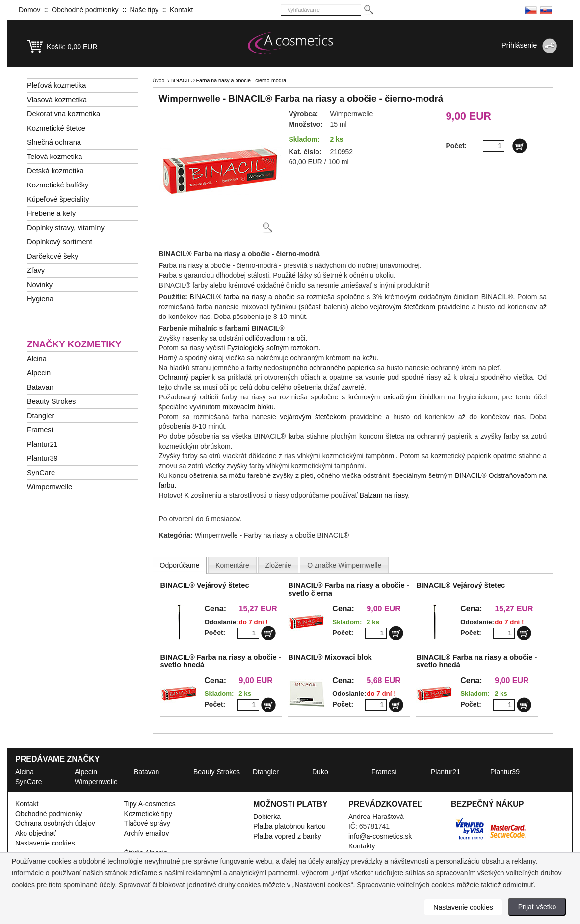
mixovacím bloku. (249, 407)
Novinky (40, 285)
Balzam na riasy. (385, 495)
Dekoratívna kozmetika (64, 114)
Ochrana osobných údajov (55, 823)
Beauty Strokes (51, 401)
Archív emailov (147, 833)
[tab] (180, 565)
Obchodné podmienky (85, 10)
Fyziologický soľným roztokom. (274, 348)
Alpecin (39, 373)
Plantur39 (42, 458)
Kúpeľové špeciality (58, 199)
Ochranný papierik (187, 377)
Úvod (159, 80)
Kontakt (181, 10)
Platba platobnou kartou (290, 826)
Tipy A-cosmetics (150, 804)
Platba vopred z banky (287, 836)
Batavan (40, 387)
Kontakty (362, 846)
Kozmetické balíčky (58, 185)
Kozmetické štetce (56, 128)
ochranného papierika (342, 368)
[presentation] (180, 565)
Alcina (37, 359)
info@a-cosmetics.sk (380, 836)
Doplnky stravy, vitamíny (66, 228)
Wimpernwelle (50, 487)
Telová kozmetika (54, 157)
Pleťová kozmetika (56, 85)
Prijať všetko (537, 907)
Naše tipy (144, 10)
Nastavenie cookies (45, 843)
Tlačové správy (147, 823)
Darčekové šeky (53, 256)
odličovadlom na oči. (276, 338)
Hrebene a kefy (51, 213)
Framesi (40, 430)
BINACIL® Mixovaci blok (330, 657)
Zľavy (36, 270)
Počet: (215, 633)
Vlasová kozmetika (57, 100)
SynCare (41, 473)
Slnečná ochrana (54, 142)
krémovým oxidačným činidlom (396, 397)
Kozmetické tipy (148, 814)
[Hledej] (368, 10)
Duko (320, 772)
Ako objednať (36, 833)
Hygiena (40, 299)
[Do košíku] (520, 146)
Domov (29, 10)
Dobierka (267, 817)
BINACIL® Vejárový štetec (205, 585)
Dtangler (40, 416)
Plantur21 (42, 444)
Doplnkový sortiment (60, 242)
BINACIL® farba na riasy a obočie (242, 297)
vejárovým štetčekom (403, 307)
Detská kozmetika (55, 171)
